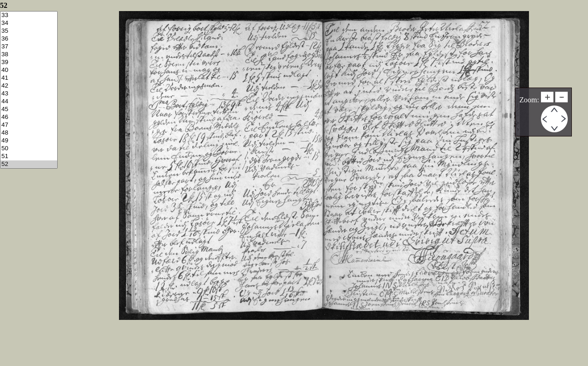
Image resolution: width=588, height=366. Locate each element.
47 (29, 125)
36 (29, 39)
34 (29, 23)
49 (29, 141)
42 (29, 86)
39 (29, 62)
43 (29, 94)
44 (29, 102)
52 (29, 164)
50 (29, 149)
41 (29, 78)
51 (29, 156)
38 (29, 55)
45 (29, 109)
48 (29, 133)
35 (29, 31)
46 (29, 117)
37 (29, 47)
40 (29, 70)
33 (29, 15)
